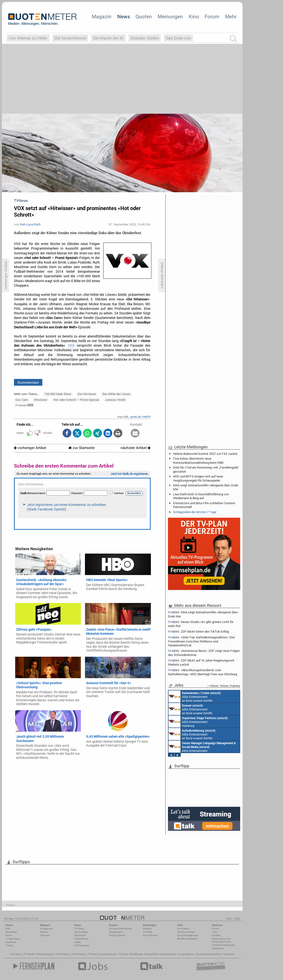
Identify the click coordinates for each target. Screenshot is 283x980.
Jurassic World (115, 400)
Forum (212, 16)
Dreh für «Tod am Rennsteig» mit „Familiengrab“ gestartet (206, 469)
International (81, 939)
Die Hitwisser (87, 394)
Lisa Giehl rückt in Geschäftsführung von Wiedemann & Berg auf (201, 496)
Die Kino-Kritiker (186, 932)
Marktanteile (116, 932)
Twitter (9, 945)
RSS (8, 929)
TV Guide (123, 954)
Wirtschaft (80, 935)
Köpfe (77, 942)
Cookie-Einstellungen (223, 945)
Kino (194, 16)
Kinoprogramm (186, 954)
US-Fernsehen (82, 945)
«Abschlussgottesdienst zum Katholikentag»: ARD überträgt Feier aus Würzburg (203, 672)
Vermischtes (81, 932)
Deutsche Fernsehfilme (209, 954)
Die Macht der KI (108, 38)
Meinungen (170, 16)
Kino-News (183, 929)
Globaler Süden (145, 38)
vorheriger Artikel (30, 448)
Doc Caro (22, 400)
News (124, 16)
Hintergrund (46, 929)
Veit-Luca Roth (30, 224)
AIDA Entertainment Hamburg (198, 722)
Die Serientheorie (70, 38)
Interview (45, 935)
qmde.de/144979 (140, 417)
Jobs (215, 932)
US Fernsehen (78, 954)
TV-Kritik (148, 932)
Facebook (11, 942)
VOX (71, 345)
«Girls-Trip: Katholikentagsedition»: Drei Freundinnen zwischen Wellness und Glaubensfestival (201, 641)
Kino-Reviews (150, 935)
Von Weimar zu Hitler (28, 38)
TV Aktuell (29, 954)
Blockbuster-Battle (187, 939)
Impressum (218, 948)
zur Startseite (81, 448)
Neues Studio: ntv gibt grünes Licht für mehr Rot (201, 624)
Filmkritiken (63, 954)
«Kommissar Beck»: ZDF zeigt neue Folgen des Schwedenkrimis (204, 653)
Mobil (9, 935)
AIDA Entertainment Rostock (202, 747)
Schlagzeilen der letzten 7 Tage (195, 512)
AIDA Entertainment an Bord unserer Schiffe (195, 696)
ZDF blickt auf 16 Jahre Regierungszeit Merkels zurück (201, 662)
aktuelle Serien (168, 954)
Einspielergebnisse (188, 935)
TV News (92, 954)
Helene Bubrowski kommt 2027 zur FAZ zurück (205, 454)
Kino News (16, 954)
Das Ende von (178, 38)
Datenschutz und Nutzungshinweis (221, 940)
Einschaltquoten (108, 954)
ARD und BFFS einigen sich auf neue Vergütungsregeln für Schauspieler (198, 478)
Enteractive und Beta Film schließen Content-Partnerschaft (204, 505)
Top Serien (228, 954)
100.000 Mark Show (58, 394)
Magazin (102, 16)
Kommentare (28, 382)
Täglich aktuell (117, 935)
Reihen (44, 932)
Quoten (144, 16)
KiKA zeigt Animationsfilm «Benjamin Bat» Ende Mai (206, 487)
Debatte (147, 929)
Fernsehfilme (151, 954)
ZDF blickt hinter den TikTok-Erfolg (198, 632)
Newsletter (11, 932)
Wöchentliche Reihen (120, 929)
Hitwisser (41, 400)
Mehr (231, 16)
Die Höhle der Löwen (116, 394)
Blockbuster (136, 954)
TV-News (79, 929)
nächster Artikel (135, 448)
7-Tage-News (13, 939)
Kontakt (216, 935)
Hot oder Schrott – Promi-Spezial (76, 400)
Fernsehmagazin (45, 954)
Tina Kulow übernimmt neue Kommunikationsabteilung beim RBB (198, 460)
